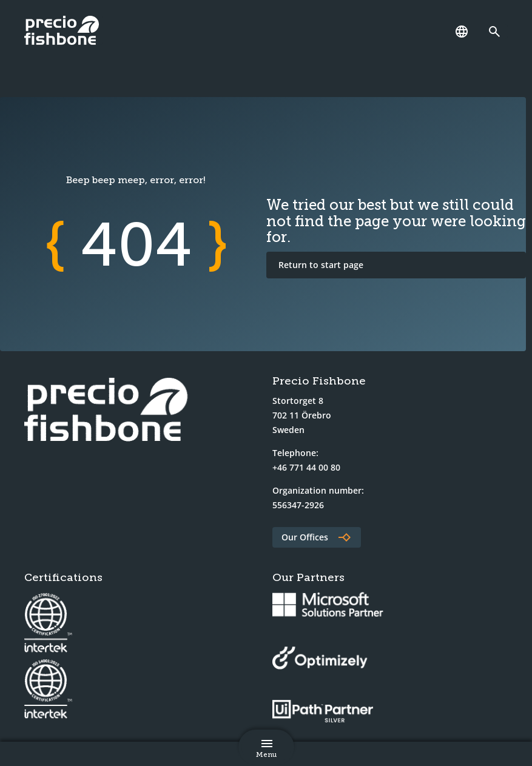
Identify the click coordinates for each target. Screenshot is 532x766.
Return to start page (321, 265)
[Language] (462, 32)
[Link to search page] (497, 32)
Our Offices (305, 537)
